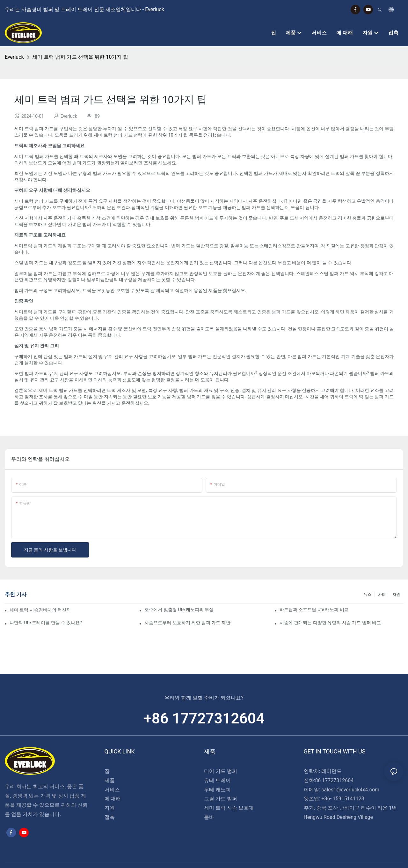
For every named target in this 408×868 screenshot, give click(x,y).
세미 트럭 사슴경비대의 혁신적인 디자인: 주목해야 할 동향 (39, 610)
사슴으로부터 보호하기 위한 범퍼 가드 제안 (187, 623)
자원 (396, 595)
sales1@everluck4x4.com (350, 790)
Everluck (14, 57)
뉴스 (368, 595)
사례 (382, 595)
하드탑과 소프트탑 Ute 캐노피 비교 (314, 610)
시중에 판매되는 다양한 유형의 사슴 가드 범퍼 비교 (330, 623)
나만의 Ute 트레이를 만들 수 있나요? (46, 623)
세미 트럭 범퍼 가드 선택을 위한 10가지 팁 (80, 57)
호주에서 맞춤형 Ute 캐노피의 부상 (179, 610)
